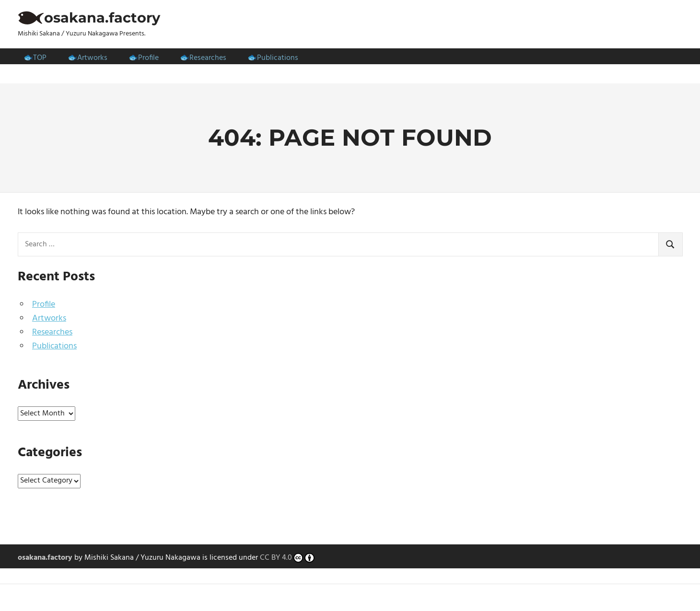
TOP (40, 58)
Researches (208, 58)
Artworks (92, 58)
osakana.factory (102, 17)
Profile (148, 58)
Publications (278, 58)
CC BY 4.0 (287, 558)
